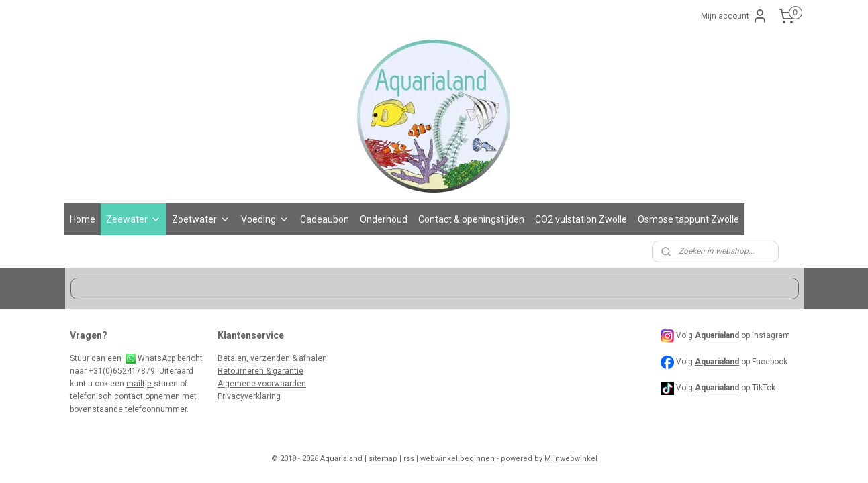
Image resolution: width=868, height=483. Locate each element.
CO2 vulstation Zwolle (581, 219)
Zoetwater (201, 219)
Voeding (265, 219)
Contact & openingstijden (471, 219)
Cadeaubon (325, 219)
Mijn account (734, 16)
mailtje (140, 384)
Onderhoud (384, 219)
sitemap (383, 459)
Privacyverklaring (249, 396)
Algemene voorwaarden (262, 384)
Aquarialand (717, 362)
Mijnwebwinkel (571, 459)
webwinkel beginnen (457, 459)
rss (409, 459)
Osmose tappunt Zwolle (688, 219)
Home (83, 219)
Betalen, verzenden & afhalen (272, 358)
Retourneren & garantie (260, 371)
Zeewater (134, 219)
